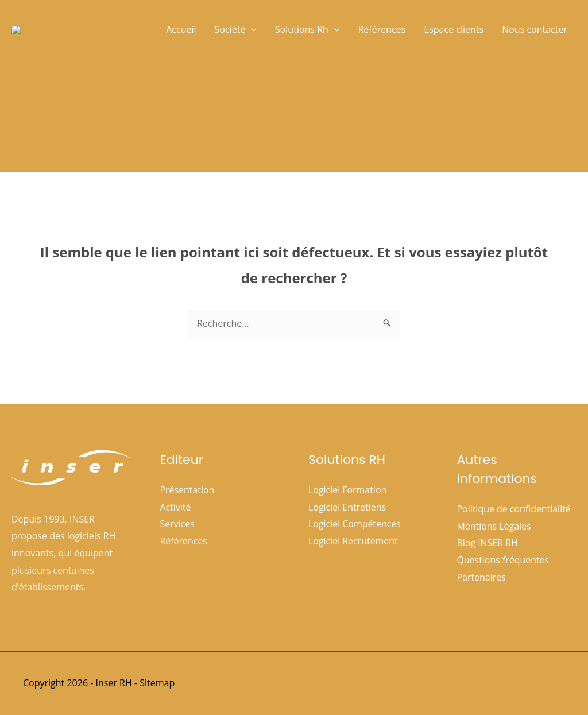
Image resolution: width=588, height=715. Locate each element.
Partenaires (482, 577)
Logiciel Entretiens (347, 507)
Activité (176, 507)
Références (382, 29)
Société (236, 29)
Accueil (181, 29)
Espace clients (454, 29)
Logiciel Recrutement (353, 541)
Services (178, 524)
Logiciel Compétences (355, 524)
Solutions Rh (307, 29)
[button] (251, 29)
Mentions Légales (494, 526)
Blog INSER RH (488, 543)
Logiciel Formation (348, 490)
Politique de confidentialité (514, 509)
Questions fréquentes (503, 560)
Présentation (187, 490)
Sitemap (157, 683)
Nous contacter (535, 29)
